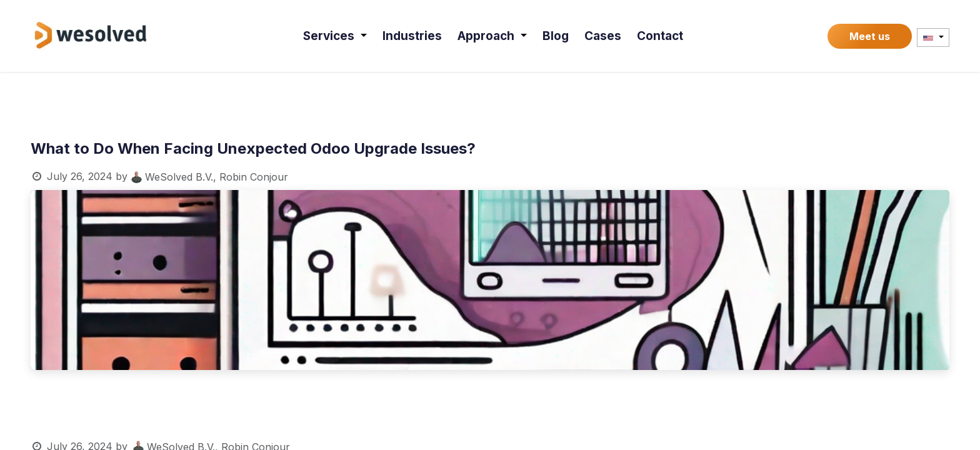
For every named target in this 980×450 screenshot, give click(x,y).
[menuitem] (336, 36)
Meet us (870, 36)
